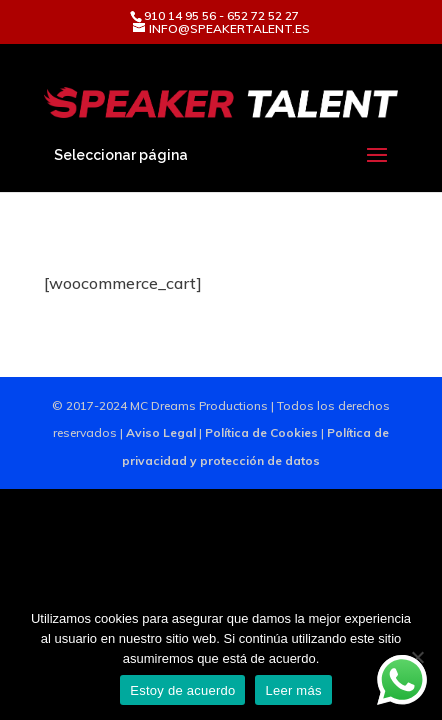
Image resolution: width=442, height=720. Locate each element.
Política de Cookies (261, 432)
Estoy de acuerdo (182, 690)
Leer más (293, 690)
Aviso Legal (161, 432)
